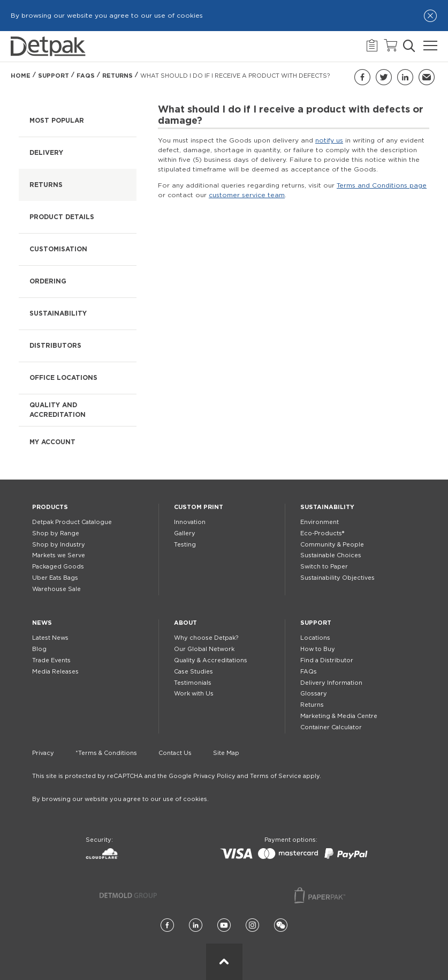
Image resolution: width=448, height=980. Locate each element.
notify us (329, 140)
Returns (117, 76)
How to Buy (318, 649)
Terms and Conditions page (382, 185)
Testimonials (193, 683)
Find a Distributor (327, 660)
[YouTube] (224, 926)
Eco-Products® (322, 533)
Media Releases (55, 672)
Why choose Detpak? (206, 638)
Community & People (332, 545)
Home (21, 76)
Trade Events (51, 660)
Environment (320, 522)
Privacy (43, 753)
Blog (39, 649)
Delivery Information (331, 683)
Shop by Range (56, 533)
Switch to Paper (324, 567)
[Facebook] (167, 926)
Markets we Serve (59, 555)
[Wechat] (281, 926)
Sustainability (327, 507)
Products (50, 507)
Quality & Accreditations (211, 660)
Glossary (314, 694)
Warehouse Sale (56, 589)
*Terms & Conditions (106, 753)
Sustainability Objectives (337, 578)
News (42, 623)
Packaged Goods (58, 567)
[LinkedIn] (196, 926)
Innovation (190, 522)
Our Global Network (204, 649)
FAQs (86, 76)
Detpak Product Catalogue (72, 522)
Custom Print (199, 507)
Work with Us (194, 694)
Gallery (185, 533)
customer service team (247, 195)
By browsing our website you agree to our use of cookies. (120, 799)
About (185, 623)
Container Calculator (331, 727)
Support (54, 76)
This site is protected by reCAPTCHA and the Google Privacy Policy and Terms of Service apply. (177, 776)
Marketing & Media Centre (339, 716)
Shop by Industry (59, 545)
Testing (185, 545)
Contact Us (175, 753)
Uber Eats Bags (55, 578)
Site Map (226, 753)
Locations (315, 638)
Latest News (50, 638)
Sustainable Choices (331, 555)
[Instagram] (252, 926)
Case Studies (193, 672)
